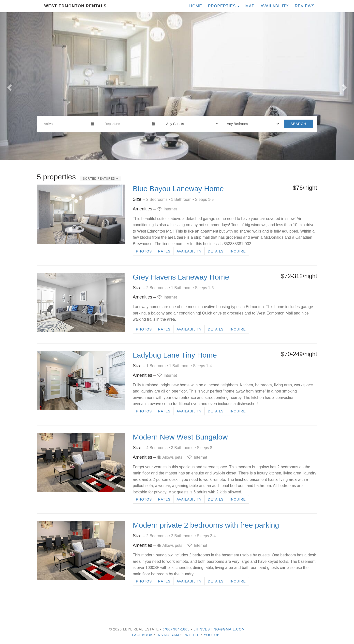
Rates (164, 251)
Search (298, 124)
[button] (9, 86)
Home (196, 6)
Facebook (142, 635)
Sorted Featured (101, 179)
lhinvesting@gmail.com (219, 629)
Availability (275, 6)
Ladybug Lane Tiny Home (175, 355)
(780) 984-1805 (176, 629)
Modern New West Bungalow (180, 437)
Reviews (305, 6)
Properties (222, 6)
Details (216, 251)
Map (250, 6)
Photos (144, 251)
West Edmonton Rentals (75, 6)
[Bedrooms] (251, 124)
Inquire (238, 251)
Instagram (168, 635)
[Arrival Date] (65, 124)
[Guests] (191, 124)
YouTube (213, 635)
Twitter (191, 635)
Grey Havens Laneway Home (181, 277)
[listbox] (177, 86)
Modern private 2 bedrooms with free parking (206, 525)
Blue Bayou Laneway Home (178, 189)
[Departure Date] (126, 124)
